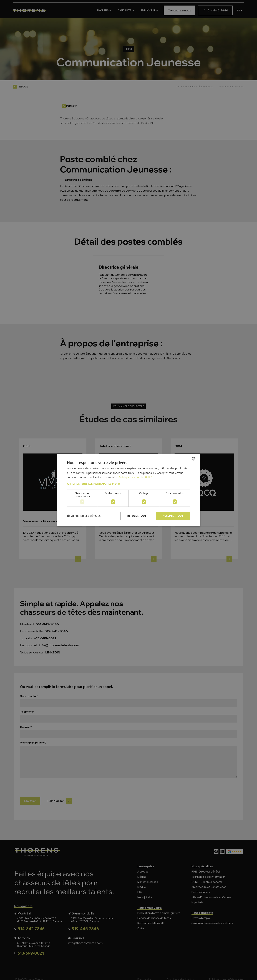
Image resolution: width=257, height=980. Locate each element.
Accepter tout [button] (173, 516)
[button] (128, 484)
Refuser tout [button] (137, 516)
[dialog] (128, 490)
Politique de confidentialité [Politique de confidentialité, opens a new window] (136, 477)
